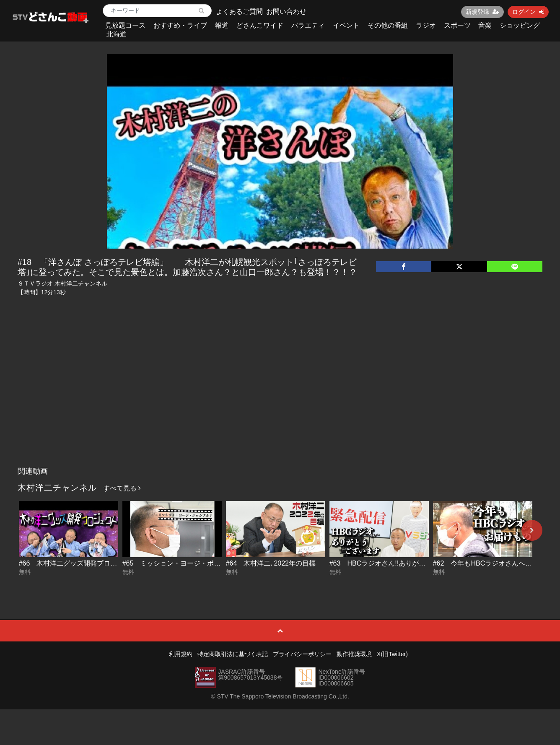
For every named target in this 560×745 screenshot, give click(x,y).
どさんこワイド (260, 25)
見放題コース (125, 25)
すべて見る (122, 488)
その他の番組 (388, 25)
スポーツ (457, 25)
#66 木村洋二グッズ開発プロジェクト (78, 563)
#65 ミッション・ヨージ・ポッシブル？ (185, 563)
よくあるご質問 (239, 12)
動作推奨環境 (354, 654)
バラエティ (308, 25)
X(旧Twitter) (392, 654)
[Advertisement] (280, 400)
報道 (222, 25)
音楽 (485, 25)
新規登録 (482, 12)
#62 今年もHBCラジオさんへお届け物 (493, 563)
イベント (346, 25)
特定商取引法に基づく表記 (233, 654)
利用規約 (181, 654)
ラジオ (426, 25)
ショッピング (520, 25)
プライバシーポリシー (302, 654)
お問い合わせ (286, 12)
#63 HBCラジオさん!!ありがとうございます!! (399, 563)
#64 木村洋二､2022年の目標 (271, 563)
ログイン (528, 12)
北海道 (117, 34)
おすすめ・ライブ (180, 25)
